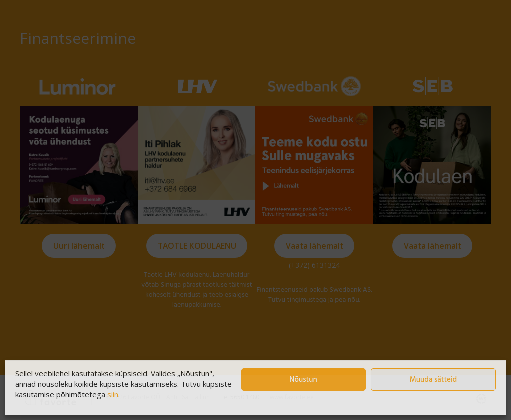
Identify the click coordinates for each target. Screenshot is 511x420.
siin (113, 394)
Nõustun (303, 380)
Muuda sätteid (433, 380)
